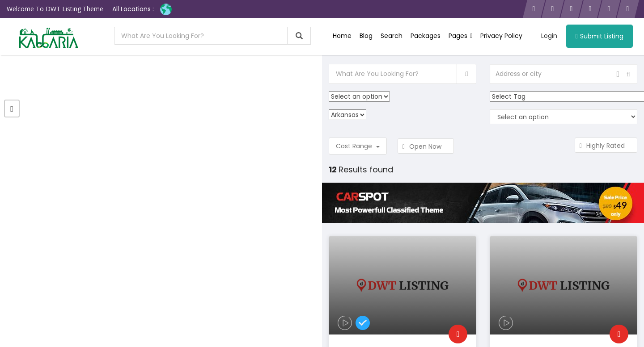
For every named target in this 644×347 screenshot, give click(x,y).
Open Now (426, 146)
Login (549, 36)
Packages (426, 36)
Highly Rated (606, 146)
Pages (460, 36)
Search (392, 36)
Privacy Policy (501, 36)
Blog (366, 36)
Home (342, 36)
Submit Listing (600, 36)
